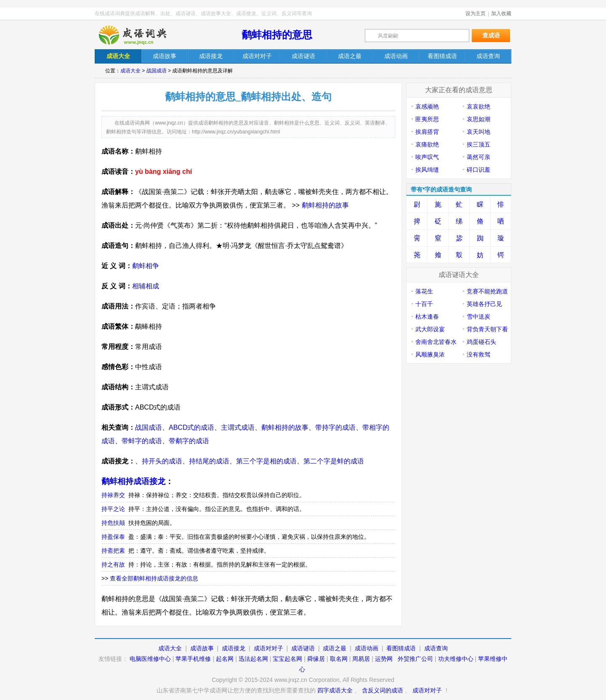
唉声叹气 (427, 157)
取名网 (339, 659)
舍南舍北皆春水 (436, 342)
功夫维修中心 (456, 659)
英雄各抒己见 (484, 304)
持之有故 (113, 564)
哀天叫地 (478, 132)
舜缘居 (316, 659)
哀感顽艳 (427, 106)
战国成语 (157, 71)
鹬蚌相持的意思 (277, 35)
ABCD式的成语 (191, 427)
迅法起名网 (253, 659)
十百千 (424, 304)
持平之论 (113, 509)
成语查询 (436, 648)
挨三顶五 (478, 144)
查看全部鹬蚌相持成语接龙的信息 (154, 578)
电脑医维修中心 (150, 659)
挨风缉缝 (427, 170)
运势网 (384, 659)
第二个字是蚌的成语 (334, 461)
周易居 (361, 659)
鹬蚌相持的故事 (325, 205)
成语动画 (367, 648)
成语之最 (335, 648)
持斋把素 (113, 551)
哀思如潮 (478, 119)
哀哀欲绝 (478, 106)
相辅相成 (146, 286)
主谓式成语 (238, 427)
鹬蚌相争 (146, 266)
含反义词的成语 (383, 690)
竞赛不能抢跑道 (487, 291)
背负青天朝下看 (487, 329)
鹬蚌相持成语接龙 (133, 481)
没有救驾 (478, 354)
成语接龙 (234, 648)
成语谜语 (303, 648)
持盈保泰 (113, 537)
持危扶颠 (113, 523)
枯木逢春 (427, 317)
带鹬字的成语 (189, 441)
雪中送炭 (478, 317)
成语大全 (130, 71)
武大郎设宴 (430, 329)
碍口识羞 (478, 170)
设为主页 (476, 13)
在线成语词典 (140, 35)
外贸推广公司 (415, 659)
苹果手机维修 (193, 659)
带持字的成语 (335, 427)
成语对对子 (268, 648)
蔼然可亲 (478, 157)
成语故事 (202, 648)
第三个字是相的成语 (266, 461)
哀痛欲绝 (427, 144)
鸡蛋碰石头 (481, 342)
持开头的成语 (162, 461)
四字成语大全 (335, 690)
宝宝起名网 (287, 659)
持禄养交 (113, 495)
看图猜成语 (401, 648)
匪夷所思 (427, 119)
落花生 (424, 291)
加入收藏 (501, 13)
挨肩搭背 (427, 132)
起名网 (225, 659)
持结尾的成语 (209, 461)
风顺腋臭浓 (430, 354)
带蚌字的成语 (142, 441)
